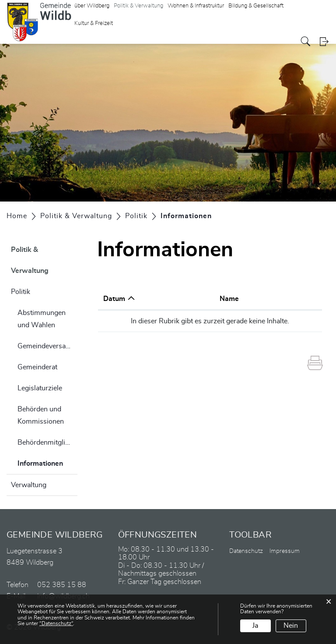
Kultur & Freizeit (94, 23)
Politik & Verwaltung (30, 260)
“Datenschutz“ (56, 623)
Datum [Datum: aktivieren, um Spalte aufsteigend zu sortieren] (114, 299)
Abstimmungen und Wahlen (42, 319)
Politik (21, 292)
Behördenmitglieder (47, 442)
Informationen (47, 462)
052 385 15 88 (62, 585)
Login (324, 41)
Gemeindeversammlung (47, 346)
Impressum (285, 551)
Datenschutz (246, 551)
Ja (255, 626)
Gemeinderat (37, 367)
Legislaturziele (40, 388)
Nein (291, 626)
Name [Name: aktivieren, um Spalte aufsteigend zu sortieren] (229, 299)
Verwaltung (29, 485)
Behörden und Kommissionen (41, 415)
